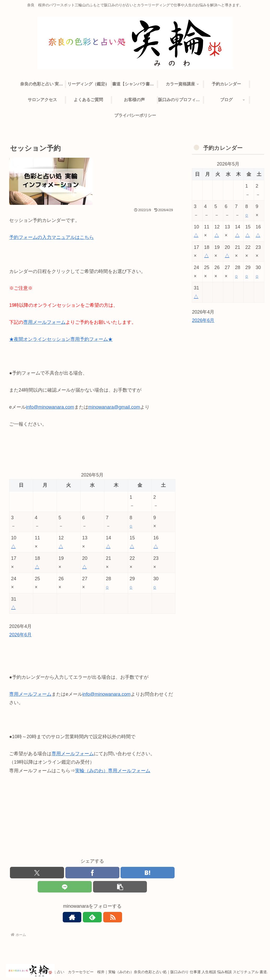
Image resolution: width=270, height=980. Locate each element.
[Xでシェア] (37, 873)
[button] (120, 887)
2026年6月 (20, 635)
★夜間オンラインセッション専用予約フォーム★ (61, 339)
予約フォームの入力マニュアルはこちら (51, 237)
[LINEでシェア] (65, 887)
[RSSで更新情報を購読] (104, 918)
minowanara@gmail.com (114, 407)
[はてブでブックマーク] (148, 873)
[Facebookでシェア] (92, 873)
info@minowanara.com (50, 407)
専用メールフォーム (44, 322)
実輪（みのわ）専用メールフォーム (113, 771)
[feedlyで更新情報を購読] (92, 918)
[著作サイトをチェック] (80, 918)
